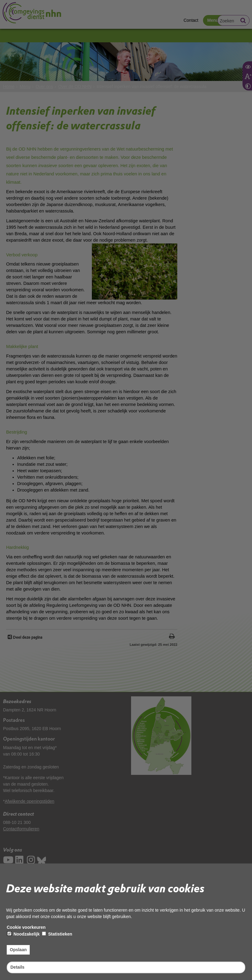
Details (17, 967)
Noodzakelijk (23, 934)
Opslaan (18, 950)
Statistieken (57, 934)
